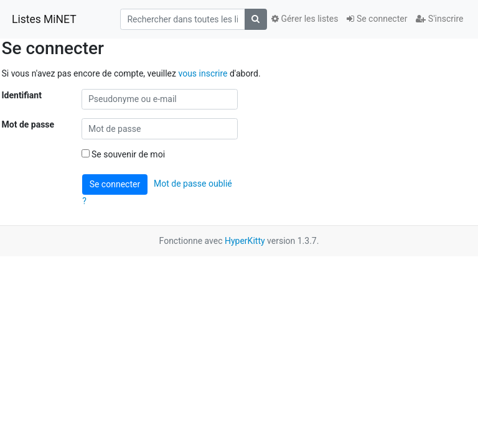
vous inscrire (203, 73)
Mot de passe (28, 124)
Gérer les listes (305, 19)
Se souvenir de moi (124, 154)
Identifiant (22, 95)
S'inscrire (439, 19)
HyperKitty (245, 241)
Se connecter (377, 19)
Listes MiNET (44, 19)
